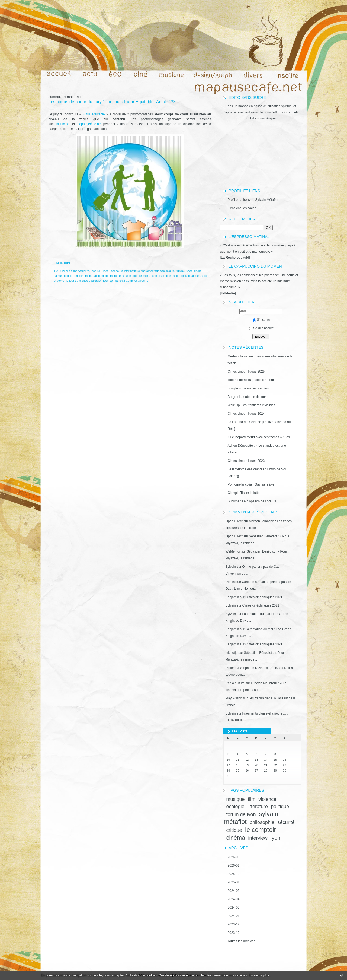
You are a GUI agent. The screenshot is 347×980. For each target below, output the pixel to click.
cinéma (236, 838)
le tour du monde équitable (83, 281)
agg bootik (180, 276)
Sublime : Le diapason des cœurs (252, 501)
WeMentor (233, 551)
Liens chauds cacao (242, 208)
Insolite (95, 271)
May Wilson (234, 698)
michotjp (232, 653)
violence (267, 799)
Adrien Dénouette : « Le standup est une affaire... (257, 449)
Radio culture (235, 683)
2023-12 (234, 924)
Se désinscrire (261, 328)
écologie (235, 807)
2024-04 (234, 899)
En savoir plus (259, 975)
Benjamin (232, 597)
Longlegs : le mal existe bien (248, 388)
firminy (180, 271)
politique (280, 807)
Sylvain (231, 567)
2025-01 (234, 882)
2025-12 (234, 874)
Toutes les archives (242, 941)
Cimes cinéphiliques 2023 (246, 461)
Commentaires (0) (137, 281)
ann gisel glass (162, 276)
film (252, 799)
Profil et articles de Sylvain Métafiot (253, 200)
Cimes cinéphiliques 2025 (246, 372)
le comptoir (261, 830)
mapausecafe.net (89, 124)
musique (236, 799)
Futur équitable (94, 114)
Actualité (83, 271)
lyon (275, 838)
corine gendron (74, 276)
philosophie (262, 822)
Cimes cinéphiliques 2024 (246, 414)
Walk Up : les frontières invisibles (252, 405)
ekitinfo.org (62, 124)
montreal (91, 276)
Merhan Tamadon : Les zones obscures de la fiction (260, 360)
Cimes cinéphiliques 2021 (264, 597)
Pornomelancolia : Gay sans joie (251, 484)
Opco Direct (234, 521)
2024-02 (234, 908)
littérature (258, 807)
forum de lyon (241, 814)
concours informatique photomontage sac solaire (142, 271)
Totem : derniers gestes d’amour (251, 380)
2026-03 (234, 857)
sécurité (286, 822)
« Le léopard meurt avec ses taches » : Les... (260, 437)
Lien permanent (113, 281)
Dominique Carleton (240, 582)
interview (258, 838)
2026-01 (234, 865)
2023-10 (234, 933)
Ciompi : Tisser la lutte (244, 493)
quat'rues (194, 276)
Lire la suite (62, 263)
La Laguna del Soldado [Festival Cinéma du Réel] (259, 425)
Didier (230, 668)
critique (234, 830)
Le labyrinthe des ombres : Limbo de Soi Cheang (257, 473)
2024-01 (234, 916)
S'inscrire (261, 320)
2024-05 (234, 891)
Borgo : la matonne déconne (248, 397)
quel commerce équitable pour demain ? (124, 276)
